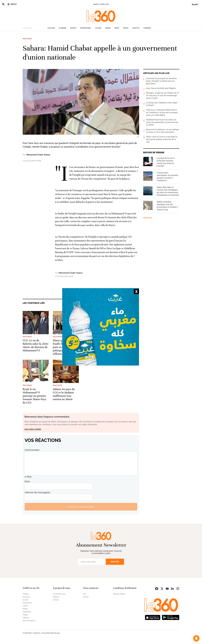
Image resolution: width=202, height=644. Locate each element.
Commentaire (32, 450)
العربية (195, 4)
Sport (117, 28)
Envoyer (115, 562)
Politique (51, 28)
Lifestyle (136, 28)
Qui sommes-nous (59, 594)
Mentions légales (119, 594)
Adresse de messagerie (37, 492)
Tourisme (147, 28)
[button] (196, 638)
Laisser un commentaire (81, 507)
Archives (56, 600)
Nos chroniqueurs (29, 621)
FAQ (84, 594)
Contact (86, 597)
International (86, 28)
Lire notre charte (33, 429)
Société (73, 28)
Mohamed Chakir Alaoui (38, 155)
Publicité (56, 597)
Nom (27, 481)
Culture (98, 28)
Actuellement (28, 28)
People (126, 28)
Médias (108, 28)
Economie (63, 28)
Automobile (27, 612)
